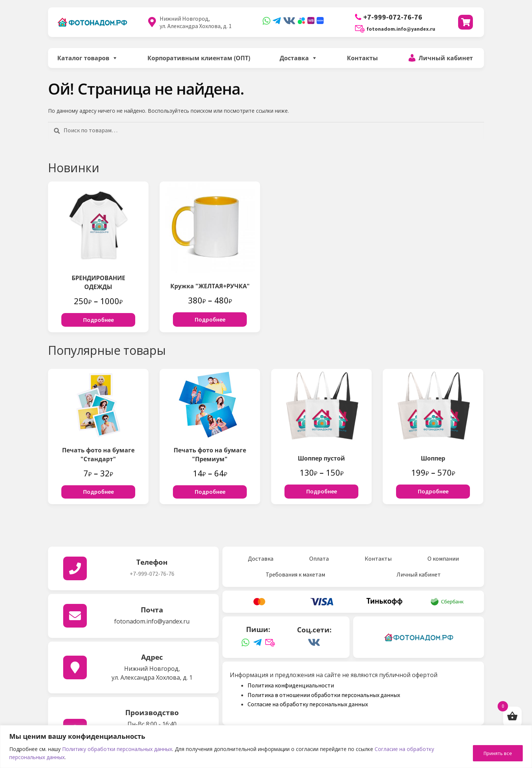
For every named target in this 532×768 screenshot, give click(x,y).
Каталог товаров (83, 58)
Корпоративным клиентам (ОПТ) (199, 58)
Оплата (319, 558)
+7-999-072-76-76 (389, 17)
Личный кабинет (446, 58)
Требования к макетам (295, 574)
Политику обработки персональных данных (117, 749)
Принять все (498, 753)
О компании (443, 558)
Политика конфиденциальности (291, 685)
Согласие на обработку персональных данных (308, 704)
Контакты (362, 58)
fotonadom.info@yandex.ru (395, 29)
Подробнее (98, 320)
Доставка (294, 58)
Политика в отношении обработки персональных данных (324, 695)
